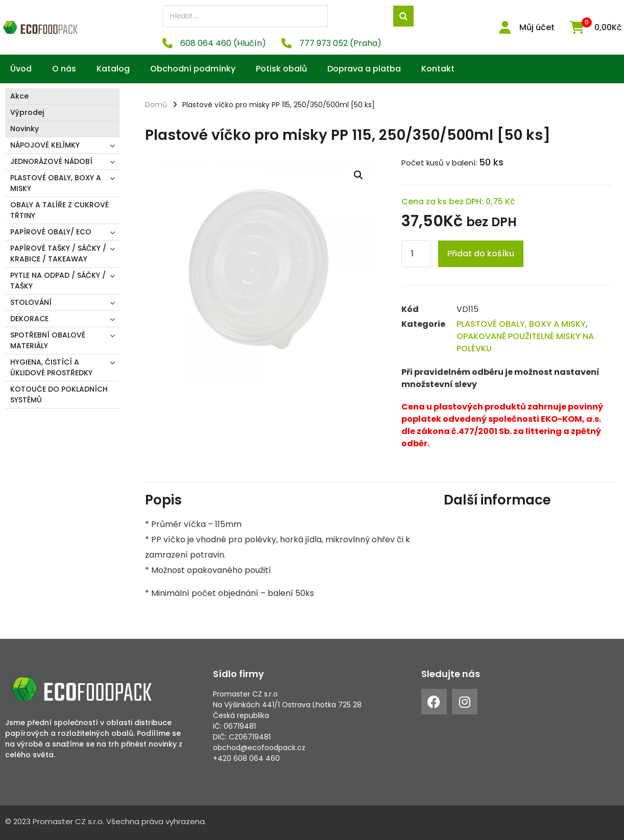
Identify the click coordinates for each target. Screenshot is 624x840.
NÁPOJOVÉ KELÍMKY (45, 145)
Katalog (113, 69)
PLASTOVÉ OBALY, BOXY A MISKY (56, 183)
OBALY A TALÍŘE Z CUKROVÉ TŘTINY (59, 210)
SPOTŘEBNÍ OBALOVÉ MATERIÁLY (48, 340)
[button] (358, 175)
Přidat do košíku (481, 254)
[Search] (403, 16)
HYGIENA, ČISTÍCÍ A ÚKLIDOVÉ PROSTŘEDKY (51, 367)
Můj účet (537, 27)
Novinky (25, 129)
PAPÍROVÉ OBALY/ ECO (51, 232)
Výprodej (27, 112)
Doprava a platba (364, 69)
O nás (64, 69)
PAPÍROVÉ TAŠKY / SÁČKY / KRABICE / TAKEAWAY (58, 254)
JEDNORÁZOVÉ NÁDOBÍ (51, 161)
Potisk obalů (281, 69)
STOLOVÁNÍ (31, 302)
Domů (156, 105)
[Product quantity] (416, 254)
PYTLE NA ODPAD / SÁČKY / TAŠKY (58, 281)
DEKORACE (29, 319)
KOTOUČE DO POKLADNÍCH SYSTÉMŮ (59, 394)
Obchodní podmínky (193, 69)
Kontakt (438, 69)
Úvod (21, 69)
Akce (19, 96)
